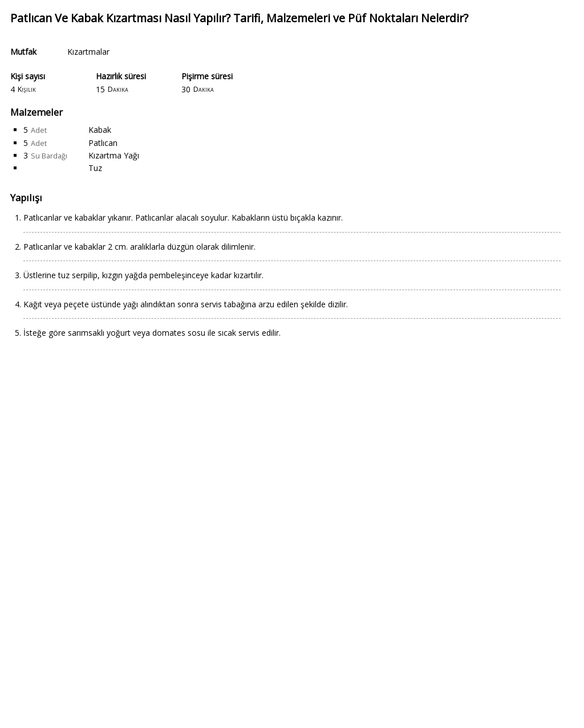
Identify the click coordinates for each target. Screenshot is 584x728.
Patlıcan (103, 143)
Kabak (100, 130)
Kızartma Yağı (114, 155)
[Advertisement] (292, 540)
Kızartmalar (88, 52)
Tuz (95, 168)
